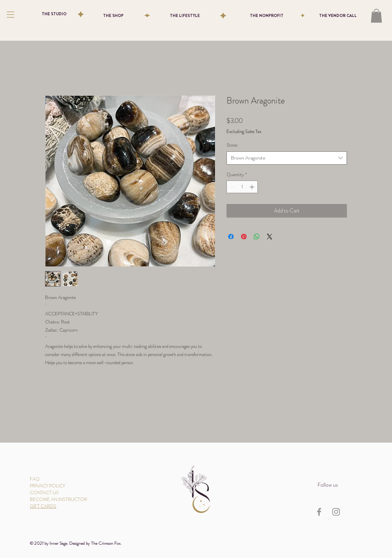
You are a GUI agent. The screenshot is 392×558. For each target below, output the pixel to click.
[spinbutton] (242, 187)
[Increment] (252, 187)
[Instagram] (336, 512)
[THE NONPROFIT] (267, 16)
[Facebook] (319, 512)
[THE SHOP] (113, 16)
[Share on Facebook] (231, 237)
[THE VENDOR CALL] (338, 16)
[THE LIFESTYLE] (185, 16)
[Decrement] (232, 187)
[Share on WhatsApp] (257, 237)
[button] (11, 15)
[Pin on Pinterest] (244, 237)
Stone (232, 145)
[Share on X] (270, 237)
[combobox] (287, 158)
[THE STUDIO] (54, 14)
